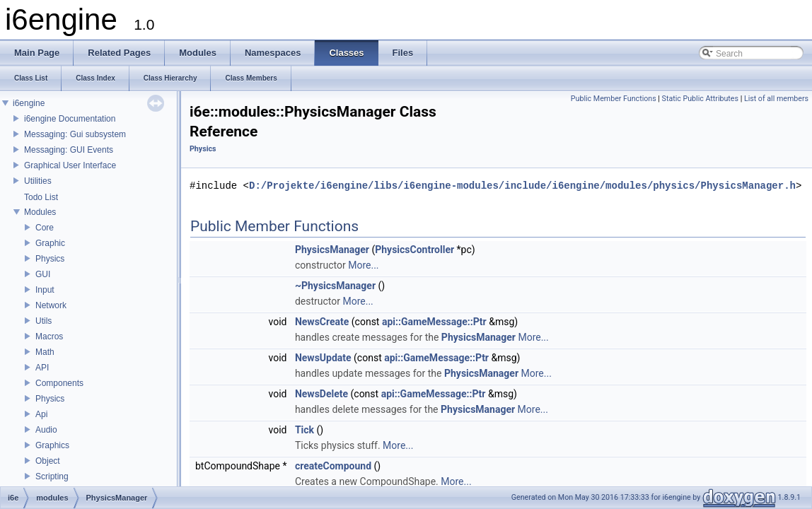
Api (41, 414)
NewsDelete (321, 394)
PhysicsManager (332, 250)
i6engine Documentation (70, 119)
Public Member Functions (614, 99)
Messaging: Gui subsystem (75, 134)
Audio (46, 430)
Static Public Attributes (700, 99)
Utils (43, 321)
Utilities (38, 181)
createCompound (333, 466)
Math (45, 352)
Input (45, 290)
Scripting (52, 476)
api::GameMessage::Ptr (434, 322)
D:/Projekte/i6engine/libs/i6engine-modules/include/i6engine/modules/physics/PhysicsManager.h (522, 186)
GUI (43, 274)
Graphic (50, 243)
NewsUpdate (323, 358)
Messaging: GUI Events (69, 150)
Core (45, 228)
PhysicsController (414, 250)
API (42, 368)
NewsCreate (322, 322)
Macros (49, 337)
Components (59, 383)
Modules (40, 212)
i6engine (29, 103)
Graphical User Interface (70, 165)
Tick (304, 430)
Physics (50, 259)
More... (363, 265)
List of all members (776, 99)
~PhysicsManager (335, 286)
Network (51, 305)
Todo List (41, 197)
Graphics (52, 445)
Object (48, 461)
